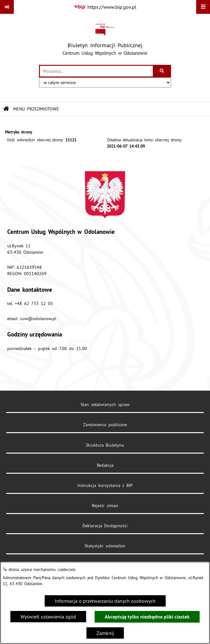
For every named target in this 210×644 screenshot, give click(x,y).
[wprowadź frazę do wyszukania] (96, 71)
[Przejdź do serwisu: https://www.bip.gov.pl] (105, 7)
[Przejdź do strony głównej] (105, 39)
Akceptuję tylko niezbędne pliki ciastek (147, 617)
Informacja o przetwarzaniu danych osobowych (105, 601)
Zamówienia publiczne (105, 425)
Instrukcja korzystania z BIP (105, 485)
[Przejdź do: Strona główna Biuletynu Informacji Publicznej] (6, 109)
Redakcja (105, 465)
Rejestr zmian (105, 506)
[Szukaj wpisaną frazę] (162, 71)
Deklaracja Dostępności (105, 526)
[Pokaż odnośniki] (7, 7)
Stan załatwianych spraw (105, 404)
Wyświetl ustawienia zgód (48, 617)
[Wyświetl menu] (203, 7)
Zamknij (105, 633)
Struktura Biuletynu (105, 445)
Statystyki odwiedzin (105, 546)
